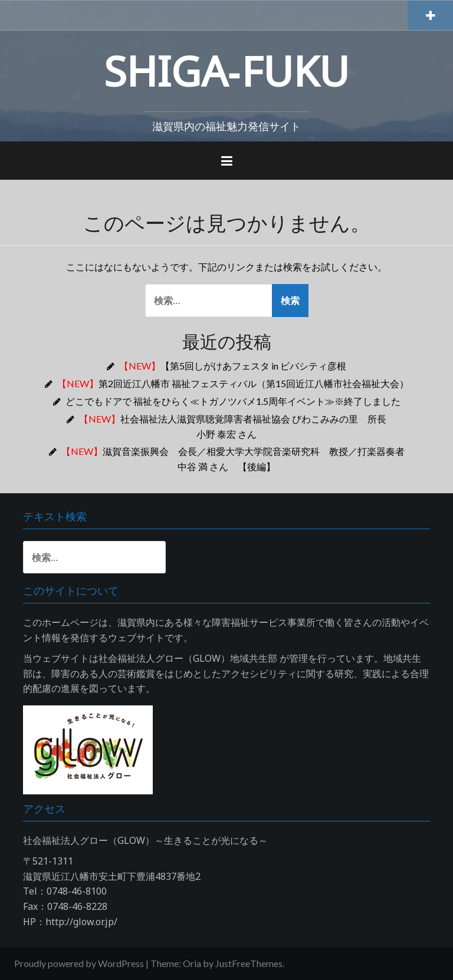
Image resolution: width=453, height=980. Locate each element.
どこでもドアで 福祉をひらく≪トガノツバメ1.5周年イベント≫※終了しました (233, 401)
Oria (192, 963)
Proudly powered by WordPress (79, 963)
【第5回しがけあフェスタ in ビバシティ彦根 (233, 366)
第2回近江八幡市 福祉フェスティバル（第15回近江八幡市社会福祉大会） (233, 383)
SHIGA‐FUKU (226, 71)
